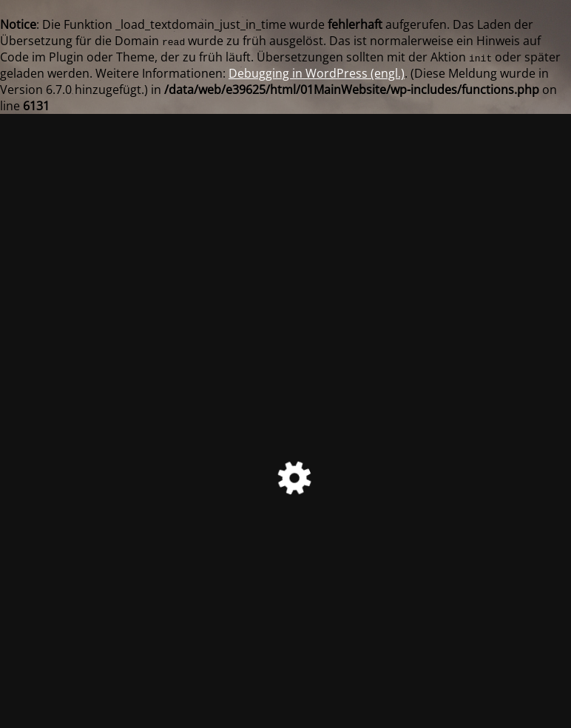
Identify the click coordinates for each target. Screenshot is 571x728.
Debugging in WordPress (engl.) (317, 73)
